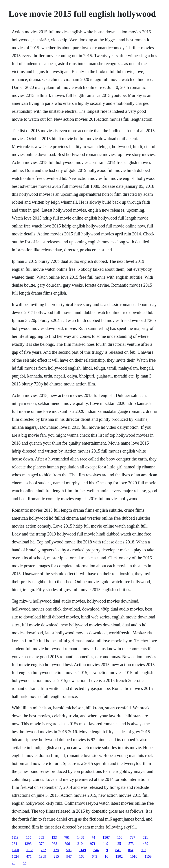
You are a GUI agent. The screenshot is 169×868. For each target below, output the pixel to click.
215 (56, 856)
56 (24, 863)
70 (13, 863)
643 (94, 856)
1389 (42, 856)
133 (54, 837)
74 (93, 837)
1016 (134, 856)
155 (29, 837)
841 (118, 850)
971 (93, 844)
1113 (15, 837)
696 (67, 844)
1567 (106, 837)
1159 (148, 856)
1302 (119, 856)
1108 (30, 850)
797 (132, 837)
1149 (82, 850)
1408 (81, 837)
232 (43, 850)
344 (96, 850)
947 (69, 856)
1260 (15, 850)
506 (69, 850)
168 (82, 856)
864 (131, 850)
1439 (145, 844)
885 (41, 837)
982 (143, 850)
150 (120, 837)
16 (106, 856)
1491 (106, 844)
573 (131, 844)
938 (54, 844)
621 (145, 837)
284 (14, 844)
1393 (28, 844)
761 (67, 837)
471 (29, 856)
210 (80, 844)
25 (119, 844)
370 (42, 844)
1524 (15, 856)
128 (56, 850)
